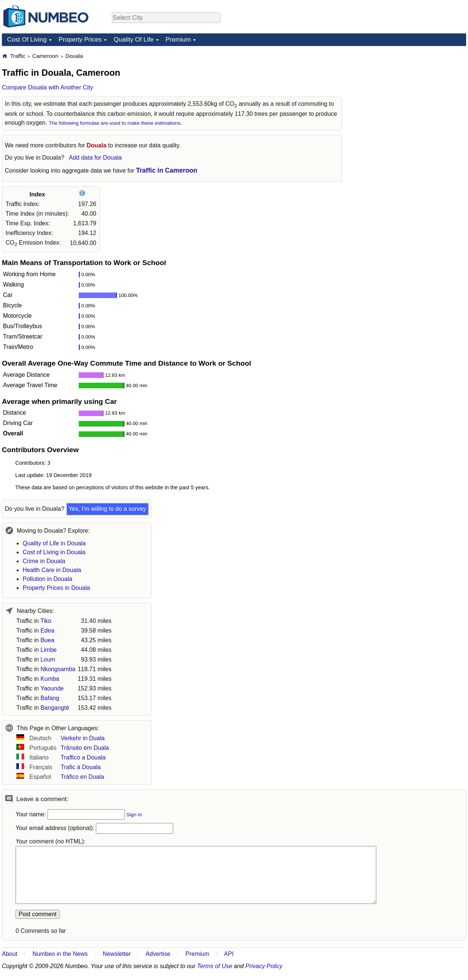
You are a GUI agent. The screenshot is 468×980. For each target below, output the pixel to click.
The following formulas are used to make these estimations (114, 123)
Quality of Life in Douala (54, 543)
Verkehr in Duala (82, 738)
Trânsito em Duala (85, 748)
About (10, 954)
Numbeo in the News (60, 954)
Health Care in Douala (52, 570)
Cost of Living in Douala (54, 552)
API (229, 954)
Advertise (158, 954)
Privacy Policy (264, 966)
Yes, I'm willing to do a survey (108, 509)
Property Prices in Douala (56, 588)
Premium (178, 40)
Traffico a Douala (83, 757)
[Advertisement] (410, 99)
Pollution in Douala (47, 579)
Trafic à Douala (81, 767)
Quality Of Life (134, 40)
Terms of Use (215, 966)
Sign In (134, 815)
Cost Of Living (27, 40)
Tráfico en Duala (82, 777)
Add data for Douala (95, 158)
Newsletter (117, 954)
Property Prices (80, 40)
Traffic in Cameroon (167, 170)
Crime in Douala (44, 561)
